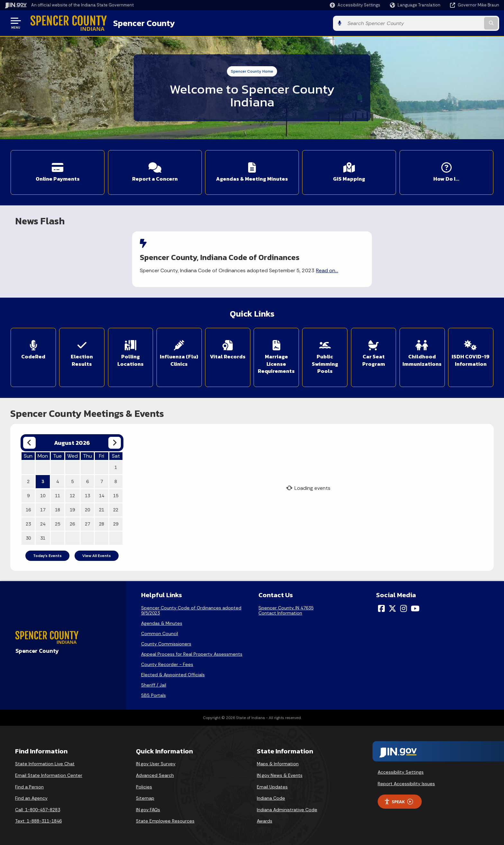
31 (43, 535)
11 (58, 493)
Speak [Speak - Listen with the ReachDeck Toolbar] (399, 799)
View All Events (97, 553)
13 (87, 493)
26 (72, 521)
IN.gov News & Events (280, 773)
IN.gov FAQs (148, 807)
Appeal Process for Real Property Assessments (192, 652)
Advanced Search (155, 773)
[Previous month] (29, 440)
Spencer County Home (252, 71)
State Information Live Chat (45, 761)
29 (116, 521)
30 (28, 535)
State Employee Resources (165, 819)
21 (102, 507)
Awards (265, 819)
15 (116, 493)
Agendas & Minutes (162, 621)
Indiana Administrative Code (287, 807)
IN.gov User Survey (156, 761)
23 (28, 521)
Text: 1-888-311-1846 (38, 819)
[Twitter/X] (392, 606)
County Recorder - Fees (167, 662)
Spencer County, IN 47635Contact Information (286, 608)
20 (87, 507)
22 (116, 507)
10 (43, 493)
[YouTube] (415, 606)
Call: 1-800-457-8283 (38, 807)
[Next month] (115, 440)
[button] (355, 5)
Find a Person (29, 784)
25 (58, 521)
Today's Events (47, 553)
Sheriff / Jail (154, 683)
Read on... (331, 269)
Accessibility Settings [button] (401, 770)
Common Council (160, 631)
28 (102, 521)
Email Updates (272, 784)
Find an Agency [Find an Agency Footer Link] (31, 796)
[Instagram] (404, 606)
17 (43, 507)
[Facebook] (381, 606)
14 (102, 493)
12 (72, 493)
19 (72, 507)
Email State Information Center (49, 773)
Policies (144, 784)
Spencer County (142, 23)
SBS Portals (153, 693)
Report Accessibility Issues (406, 781)
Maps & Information (278, 761)
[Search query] (442, 23)
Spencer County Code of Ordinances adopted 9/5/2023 (191, 608)
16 (28, 507)
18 (58, 507)
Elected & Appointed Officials (173, 672)
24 (43, 521)
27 (87, 521)
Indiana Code (271, 796)
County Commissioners (166, 642)
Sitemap (145, 796)
